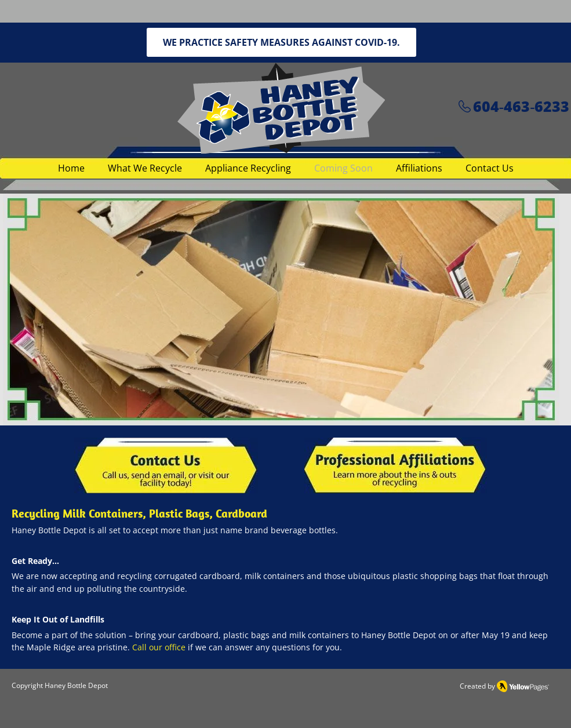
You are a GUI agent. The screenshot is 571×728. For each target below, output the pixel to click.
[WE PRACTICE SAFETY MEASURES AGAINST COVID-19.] (281, 42)
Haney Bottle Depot (76, 685)
